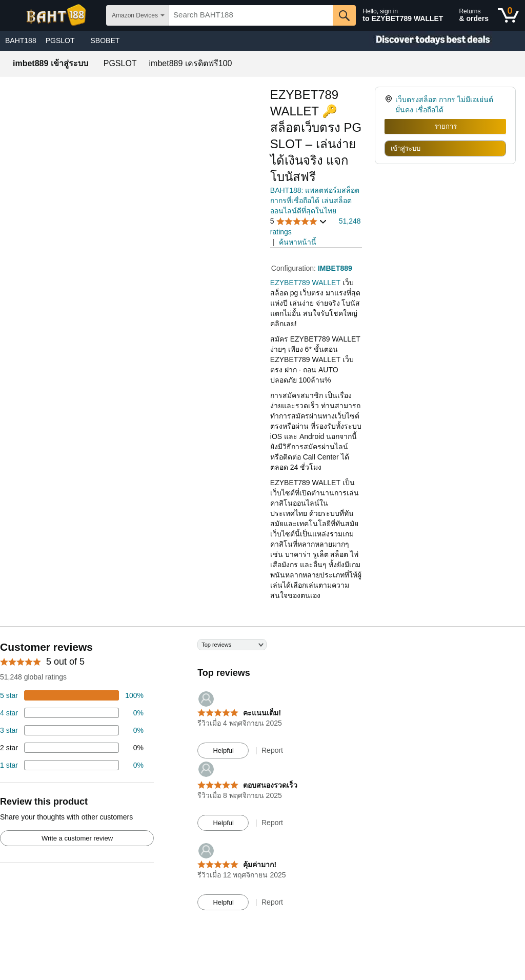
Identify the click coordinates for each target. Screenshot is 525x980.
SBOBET (105, 41)
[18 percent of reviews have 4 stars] (72, 713)
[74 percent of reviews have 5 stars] (72, 695)
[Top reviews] (262, 779)
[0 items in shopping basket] (508, 15)
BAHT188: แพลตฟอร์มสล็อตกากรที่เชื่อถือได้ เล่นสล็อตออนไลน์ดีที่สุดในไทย (315, 201)
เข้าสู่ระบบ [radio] (406, 148)
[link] (390, 105)
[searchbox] (251, 15)
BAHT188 (21, 41)
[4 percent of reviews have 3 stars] (72, 730)
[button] (299, 221)
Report (272, 750)
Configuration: (295, 268)
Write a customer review (77, 838)
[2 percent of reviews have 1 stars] (72, 765)
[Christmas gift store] (422, 41)
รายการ (446, 126)
